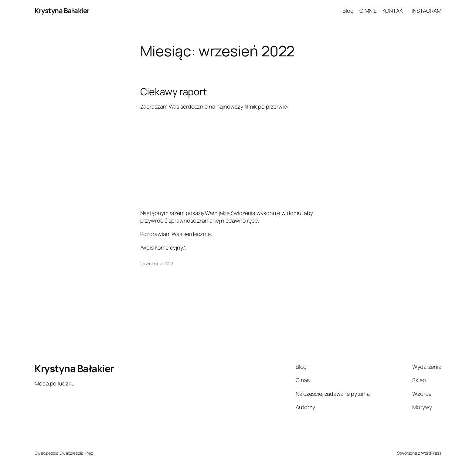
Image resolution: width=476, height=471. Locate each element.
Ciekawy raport (174, 92)
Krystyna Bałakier (62, 11)
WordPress (431, 453)
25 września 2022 (157, 263)
